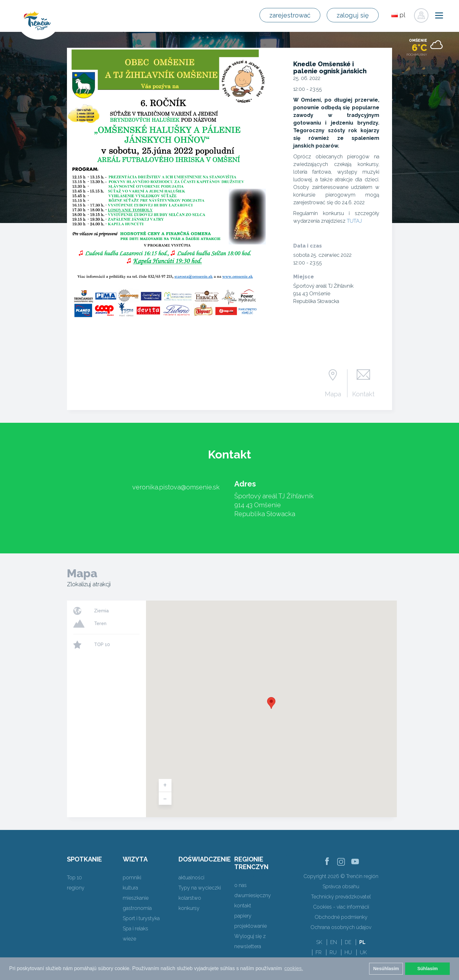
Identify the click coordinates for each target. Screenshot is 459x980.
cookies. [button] (294, 968)
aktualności (191, 878)
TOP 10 (102, 645)
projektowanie (251, 926)
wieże (129, 939)
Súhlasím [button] (427, 969)
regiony (76, 888)
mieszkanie (136, 898)
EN (334, 942)
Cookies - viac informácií (341, 907)
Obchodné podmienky (341, 917)
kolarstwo (190, 898)
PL (362, 942)
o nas (240, 885)
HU (348, 952)
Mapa (333, 394)
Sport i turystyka (141, 918)
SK (319, 942)
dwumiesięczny (253, 895)
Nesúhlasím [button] (386, 969)
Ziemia (101, 611)
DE (348, 942)
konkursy (189, 908)
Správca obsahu (341, 886)
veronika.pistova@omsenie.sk (176, 487)
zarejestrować (290, 15)
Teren (100, 623)
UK (363, 952)
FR (319, 952)
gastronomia (137, 908)
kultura (130, 888)
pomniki (132, 878)
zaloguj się (353, 15)
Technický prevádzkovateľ (341, 897)
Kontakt (363, 394)
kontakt (243, 906)
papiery (243, 916)
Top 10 (74, 878)
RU (333, 952)
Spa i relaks (135, 929)
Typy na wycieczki (200, 888)
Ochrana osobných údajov (341, 927)
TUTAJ (354, 221)
